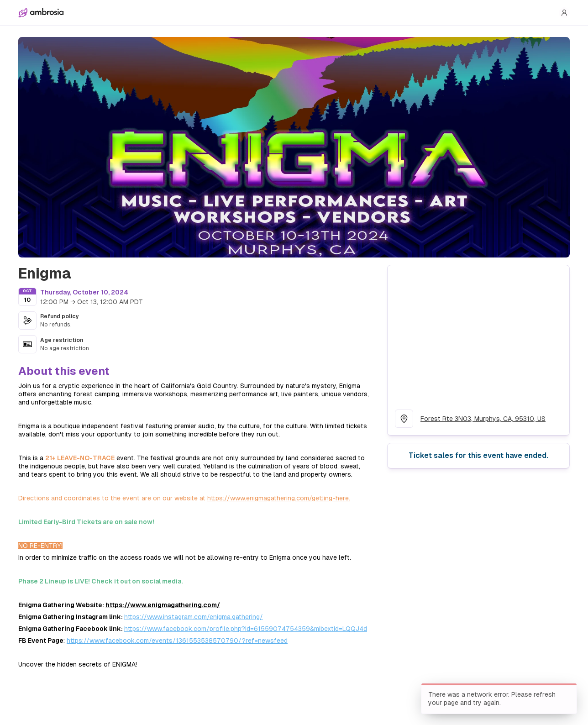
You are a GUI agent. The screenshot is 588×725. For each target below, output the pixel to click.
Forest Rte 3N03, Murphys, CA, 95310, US (483, 419)
